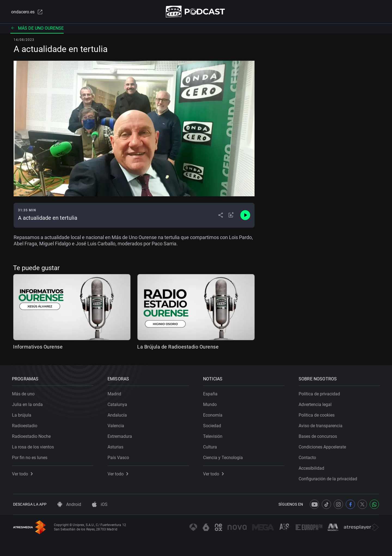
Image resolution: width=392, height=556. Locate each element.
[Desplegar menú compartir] (221, 216)
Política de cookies (318, 414)
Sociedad (213, 425)
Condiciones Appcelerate (323, 446)
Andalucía (118, 414)
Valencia (117, 425)
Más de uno (24, 393)
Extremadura (121, 435)
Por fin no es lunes (31, 456)
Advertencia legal (316, 403)
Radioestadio (26, 425)
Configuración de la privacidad (329, 478)
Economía (214, 414)
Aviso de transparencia (322, 425)
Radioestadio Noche (32, 435)
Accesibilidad (313, 467)
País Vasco (119, 456)
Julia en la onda (28, 403)
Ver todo (23, 473)
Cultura (211, 446)
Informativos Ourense (38, 347)
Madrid (115, 393)
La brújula (23, 414)
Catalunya (118, 403)
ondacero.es (26, 12)
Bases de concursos (319, 435)
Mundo (211, 403)
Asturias (117, 446)
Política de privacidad (320, 393)
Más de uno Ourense (37, 28)
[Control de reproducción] (245, 216)
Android (69, 504)
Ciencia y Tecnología (224, 456)
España (211, 393)
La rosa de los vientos (34, 446)
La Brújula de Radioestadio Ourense (178, 347)
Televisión (214, 435)
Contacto (308, 456)
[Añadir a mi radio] (231, 216)
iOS (100, 504)
